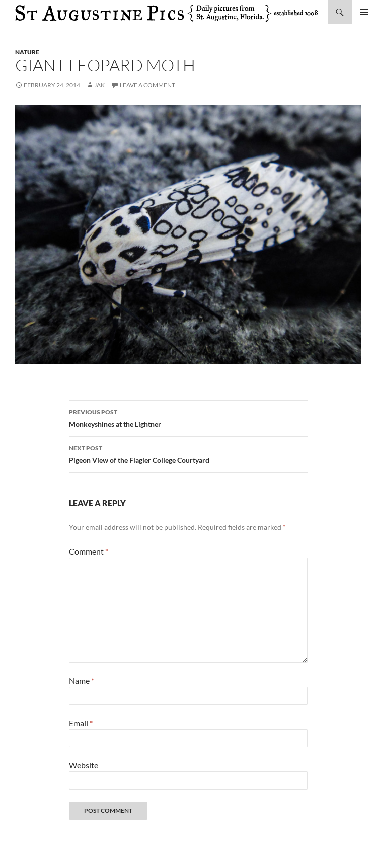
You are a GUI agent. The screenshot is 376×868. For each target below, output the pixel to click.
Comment (89, 551)
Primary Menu (364, 12)
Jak (99, 85)
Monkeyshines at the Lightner (188, 417)
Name (82, 681)
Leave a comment (147, 85)
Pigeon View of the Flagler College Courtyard (188, 453)
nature (27, 52)
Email (81, 723)
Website (84, 765)
